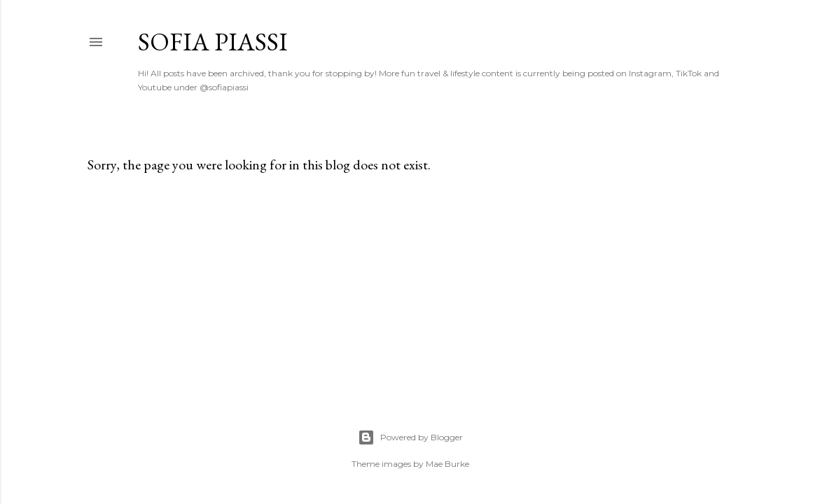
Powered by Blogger (410, 437)
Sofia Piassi (213, 42)
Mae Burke (447, 464)
